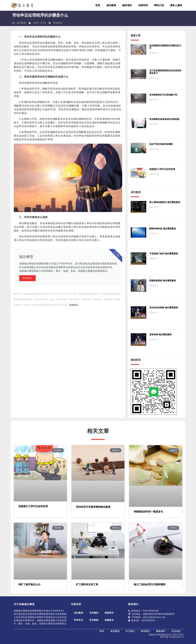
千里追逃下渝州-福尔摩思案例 (164, 254)
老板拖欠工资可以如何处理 (162, 169)
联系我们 (27, 278)
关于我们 (130, 631)
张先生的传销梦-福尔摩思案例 (164, 308)
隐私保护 (161, 631)
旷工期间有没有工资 (87, 584)
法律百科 (143, 5)
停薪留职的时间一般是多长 (148, 512)
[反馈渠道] (73, 305)
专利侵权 (94, 613)
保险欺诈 (109, 613)
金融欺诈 (109, 620)
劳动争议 (58, 23)
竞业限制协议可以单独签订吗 (163, 95)
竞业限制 (94, 620)
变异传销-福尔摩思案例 (160, 334)
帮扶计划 (159, 5)
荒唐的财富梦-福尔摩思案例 (163, 281)
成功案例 (111, 5)
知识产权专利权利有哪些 (161, 144)
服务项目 (127, 5)
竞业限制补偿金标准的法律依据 (164, 119)
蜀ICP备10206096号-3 (172, 637)
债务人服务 (176, 5)
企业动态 (176, 631)
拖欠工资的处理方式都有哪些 (150, 584)
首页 (98, 5)
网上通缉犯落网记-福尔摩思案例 (165, 202)
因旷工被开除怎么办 (29, 584)
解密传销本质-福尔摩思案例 (163, 229)
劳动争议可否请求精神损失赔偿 (93, 507)
